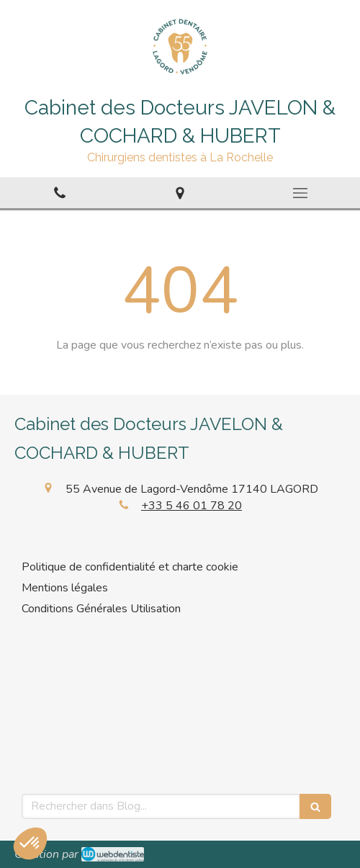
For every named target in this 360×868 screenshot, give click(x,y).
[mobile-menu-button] (300, 193)
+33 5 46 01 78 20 (192, 506)
